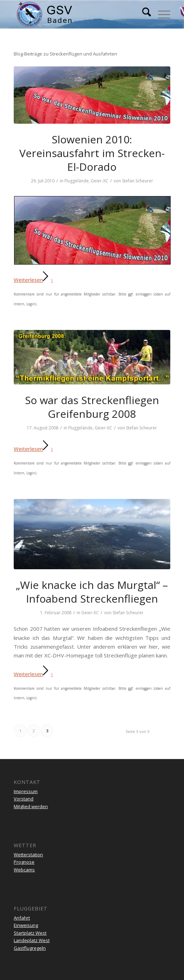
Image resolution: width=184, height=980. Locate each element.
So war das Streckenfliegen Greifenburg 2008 (92, 407)
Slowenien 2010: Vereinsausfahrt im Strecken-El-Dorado (92, 153)
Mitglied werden (31, 806)
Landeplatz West (32, 940)
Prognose (24, 862)
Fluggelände (77, 181)
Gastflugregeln (30, 948)
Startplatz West (30, 933)
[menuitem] (143, 14)
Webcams (24, 870)
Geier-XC (100, 181)
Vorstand (24, 799)
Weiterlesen (35, 280)
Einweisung (26, 925)
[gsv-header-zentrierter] (76, 14)
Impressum (26, 791)
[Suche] (143, 14)
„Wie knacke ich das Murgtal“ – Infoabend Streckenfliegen (92, 592)
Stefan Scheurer (138, 181)
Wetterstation (28, 855)
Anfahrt (22, 918)
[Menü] (161, 14)
